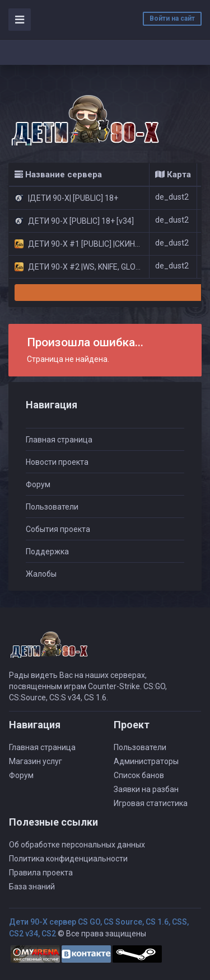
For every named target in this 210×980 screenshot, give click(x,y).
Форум (38, 484)
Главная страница (59, 440)
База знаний (32, 887)
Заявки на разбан (146, 789)
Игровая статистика (151, 803)
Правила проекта (41, 873)
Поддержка (47, 552)
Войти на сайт (172, 18)
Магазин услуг (36, 761)
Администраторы (146, 761)
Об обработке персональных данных (77, 845)
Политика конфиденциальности (68, 859)
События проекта (58, 529)
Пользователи (52, 507)
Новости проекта (57, 462)
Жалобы (41, 574)
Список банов (139, 775)
